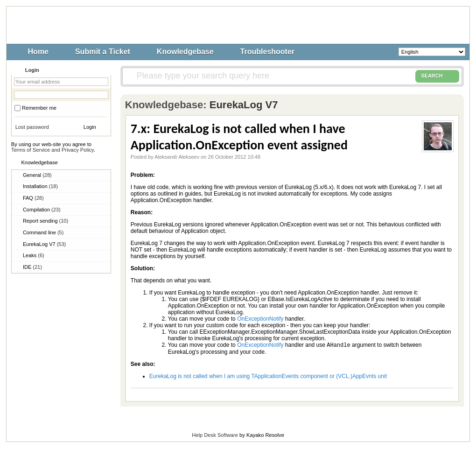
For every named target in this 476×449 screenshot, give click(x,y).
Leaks (34, 255)
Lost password (32, 127)
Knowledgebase (185, 52)
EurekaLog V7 (44, 244)
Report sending (45, 221)
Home (38, 52)
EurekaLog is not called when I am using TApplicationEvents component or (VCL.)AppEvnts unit (268, 377)
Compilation (42, 210)
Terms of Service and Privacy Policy (52, 150)
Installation (40, 186)
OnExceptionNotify (260, 319)
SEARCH (437, 76)
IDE (32, 267)
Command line (43, 232)
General (37, 175)
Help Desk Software (215, 436)
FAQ (33, 198)
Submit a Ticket (103, 52)
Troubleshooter (267, 52)
